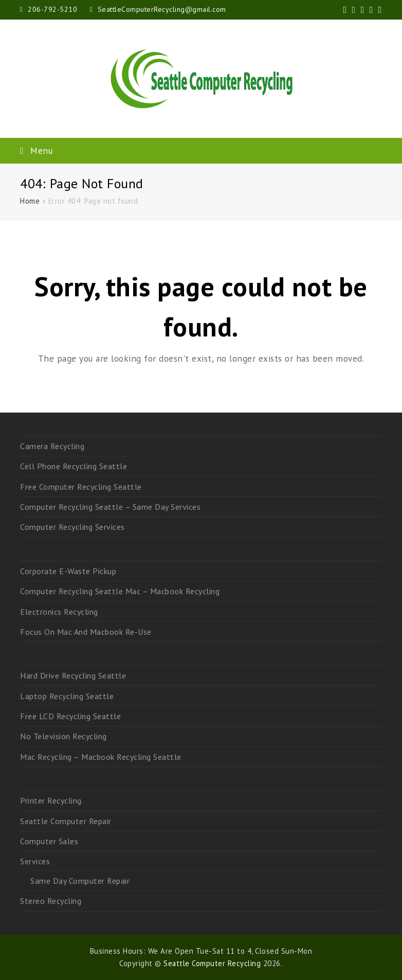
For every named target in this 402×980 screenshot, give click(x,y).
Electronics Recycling (59, 612)
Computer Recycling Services (72, 527)
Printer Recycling (51, 800)
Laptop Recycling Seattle (67, 696)
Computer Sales (49, 841)
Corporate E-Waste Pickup (68, 571)
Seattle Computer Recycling (212, 963)
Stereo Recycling (51, 901)
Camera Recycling (52, 446)
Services (35, 861)
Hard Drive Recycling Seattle (73, 675)
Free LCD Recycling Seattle (70, 716)
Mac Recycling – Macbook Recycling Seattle (101, 757)
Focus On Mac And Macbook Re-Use (86, 632)
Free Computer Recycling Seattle (81, 487)
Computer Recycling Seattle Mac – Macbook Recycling (120, 591)
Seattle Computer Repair (66, 821)
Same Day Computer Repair (80, 881)
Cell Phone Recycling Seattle (74, 466)
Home (30, 201)
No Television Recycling (63, 736)
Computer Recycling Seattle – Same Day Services (110, 507)
